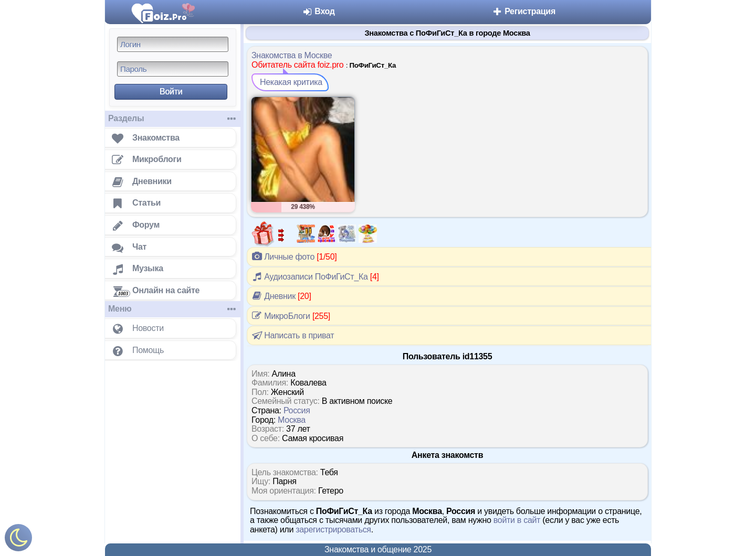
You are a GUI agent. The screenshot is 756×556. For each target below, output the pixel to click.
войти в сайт (517, 520)
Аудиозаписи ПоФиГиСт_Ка (315, 276)
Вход (318, 11)
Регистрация (524, 11)
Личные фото (294, 256)
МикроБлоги (291, 316)
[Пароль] (173, 69)
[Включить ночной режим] (18, 540)
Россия (297, 410)
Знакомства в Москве (292, 55)
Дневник (281, 296)
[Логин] (173, 44)
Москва (292, 420)
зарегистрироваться (333, 530)
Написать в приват (292, 335)
